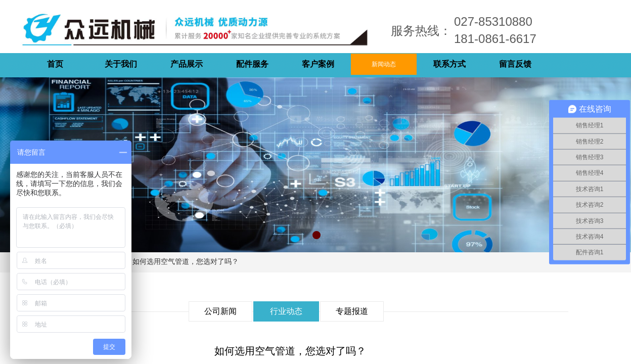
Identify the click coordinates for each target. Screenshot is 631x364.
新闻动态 (384, 64)
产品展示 (187, 64)
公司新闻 (220, 311)
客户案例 (318, 64)
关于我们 (121, 64)
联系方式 (449, 64)
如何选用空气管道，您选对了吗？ (186, 262)
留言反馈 (515, 64)
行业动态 (286, 311)
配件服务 (252, 64)
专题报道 (352, 311)
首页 (55, 64)
